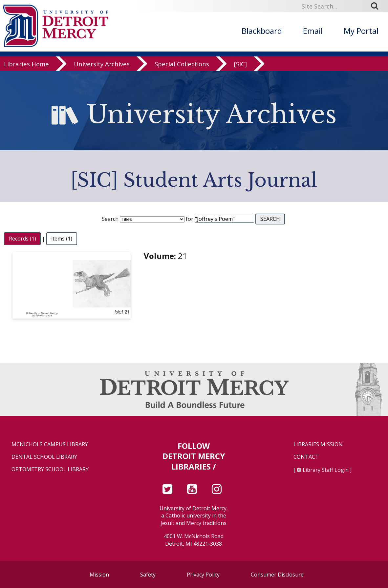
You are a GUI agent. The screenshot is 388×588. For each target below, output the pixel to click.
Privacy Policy (203, 575)
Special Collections (182, 64)
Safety (148, 575)
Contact (306, 457)
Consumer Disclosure (277, 575)
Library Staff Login (326, 470)
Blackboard (262, 31)
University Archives (102, 64)
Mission (99, 575)
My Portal (361, 31)
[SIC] (240, 64)
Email (313, 31)
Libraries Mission (318, 444)
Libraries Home (26, 64)
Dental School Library (44, 457)
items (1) (62, 239)
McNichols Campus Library (50, 444)
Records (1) (22, 239)
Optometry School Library (50, 469)
